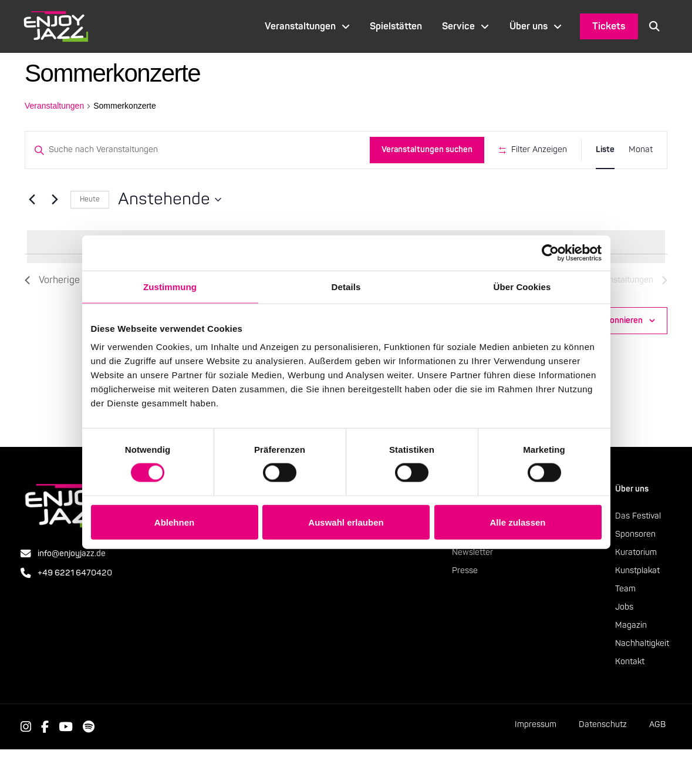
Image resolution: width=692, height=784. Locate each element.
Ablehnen (174, 522)
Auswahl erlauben (346, 522)
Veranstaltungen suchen (423, 149)
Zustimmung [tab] (170, 286)
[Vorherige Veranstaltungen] (32, 234)
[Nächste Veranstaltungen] (55, 234)
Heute (90, 233)
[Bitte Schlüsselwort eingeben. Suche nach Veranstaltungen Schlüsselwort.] (195, 150)
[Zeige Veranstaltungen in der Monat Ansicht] (641, 150)
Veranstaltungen (54, 106)
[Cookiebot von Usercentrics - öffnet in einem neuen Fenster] (550, 253)
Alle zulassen (517, 522)
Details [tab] (346, 286)
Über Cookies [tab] (522, 286)
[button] (654, 26)
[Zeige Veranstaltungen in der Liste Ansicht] (605, 150)
